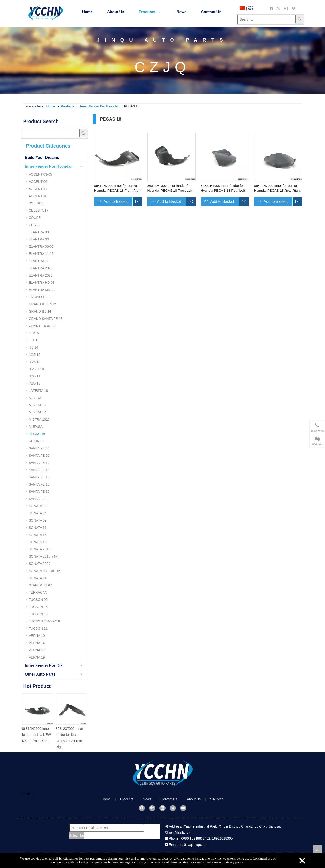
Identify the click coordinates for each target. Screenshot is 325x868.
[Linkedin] (162, 808)
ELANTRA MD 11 (42, 290)
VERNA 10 (37, 636)
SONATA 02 (38, 506)
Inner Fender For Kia (44, 665)
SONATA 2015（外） (45, 556)
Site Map (217, 799)
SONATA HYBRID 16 (45, 571)
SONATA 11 (38, 528)
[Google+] (152, 808)
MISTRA (35, 398)
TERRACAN (38, 592)
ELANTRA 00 (39, 232)
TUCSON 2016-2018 (44, 621)
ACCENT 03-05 (40, 174)
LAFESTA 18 (38, 391)
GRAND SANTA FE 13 (46, 319)
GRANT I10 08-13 (42, 326)
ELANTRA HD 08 (42, 283)
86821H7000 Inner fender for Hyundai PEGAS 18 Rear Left (223, 188)
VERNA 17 (37, 650)
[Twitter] (279, 8)
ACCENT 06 (38, 182)
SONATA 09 (38, 520)
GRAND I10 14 (40, 311)
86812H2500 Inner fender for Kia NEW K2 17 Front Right (37, 735)
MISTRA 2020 (39, 419)
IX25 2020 (37, 369)
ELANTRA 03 (39, 239)
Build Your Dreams (42, 157)
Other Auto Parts (40, 674)
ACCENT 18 (38, 196)
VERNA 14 (37, 643)
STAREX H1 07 (40, 585)
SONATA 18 (38, 542)
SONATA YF (38, 578)
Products (127, 799)
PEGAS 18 (37, 434)
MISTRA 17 (37, 412)
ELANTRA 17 (39, 261)
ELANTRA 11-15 (41, 254)
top (318, 850)
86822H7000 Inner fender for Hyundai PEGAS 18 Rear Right (277, 188)
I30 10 (34, 347)
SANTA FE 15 (39, 477)
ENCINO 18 (38, 297)
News (147, 799)
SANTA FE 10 (39, 463)
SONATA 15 (38, 535)
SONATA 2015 (40, 549)
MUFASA (36, 427)
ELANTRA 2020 (41, 268)
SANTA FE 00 (39, 448)
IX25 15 (35, 355)
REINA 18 (36, 441)
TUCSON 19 (38, 614)
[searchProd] (50, 134)
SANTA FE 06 (39, 456)
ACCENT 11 (38, 189)
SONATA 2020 (40, 564)
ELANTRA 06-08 (41, 246)
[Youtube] (183, 808)
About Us (194, 799)
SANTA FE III (39, 499)
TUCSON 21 (38, 628)
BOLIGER (36, 203)
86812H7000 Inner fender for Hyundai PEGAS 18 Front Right (118, 188)
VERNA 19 (37, 657)
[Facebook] (272, 8)
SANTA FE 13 (39, 470)
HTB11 (34, 340)
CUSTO (35, 225)
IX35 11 (35, 376)
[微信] (294, 8)
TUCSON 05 (38, 600)
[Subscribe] (77, 836)
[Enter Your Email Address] (107, 828)
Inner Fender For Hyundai (48, 166)
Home (106, 799)
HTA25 (34, 333)
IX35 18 (35, 383)
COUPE (35, 218)
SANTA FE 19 (39, 492)
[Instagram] (286, 8)
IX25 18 (35, 362)
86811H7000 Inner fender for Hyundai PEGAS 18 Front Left (170, 188)
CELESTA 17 (39, 210)
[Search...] (266, 19)
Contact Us (169, 799)
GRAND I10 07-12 (43, 304)
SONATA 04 (38, 513)
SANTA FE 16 (39, 484)
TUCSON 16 (38, 607)
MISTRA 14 (37, 405)
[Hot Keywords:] (300, 19)
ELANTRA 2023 (41, 275)
